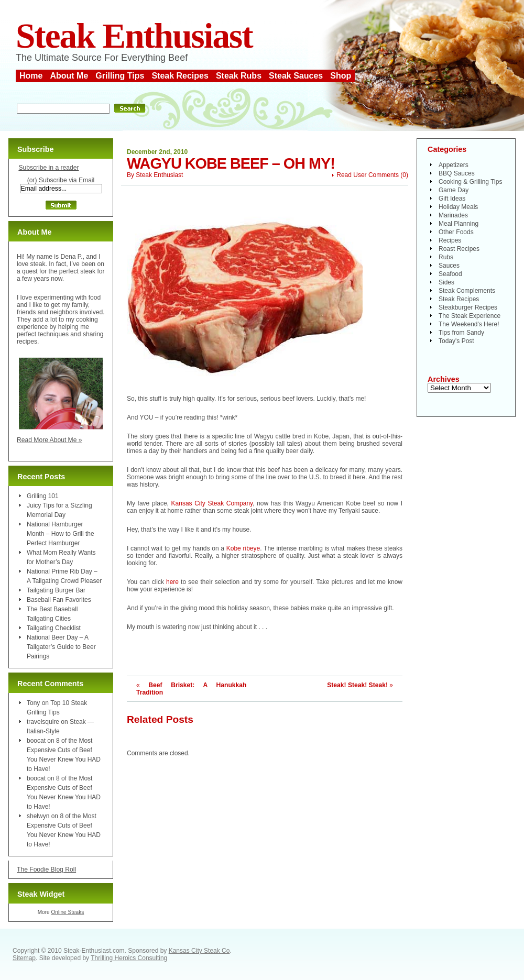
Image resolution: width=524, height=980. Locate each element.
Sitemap (24, 958)
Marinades (453, 215)
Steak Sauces (296, 76)
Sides (446, 282)
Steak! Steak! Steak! (357, 685)
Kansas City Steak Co (199, 951)
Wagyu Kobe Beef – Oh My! (231, 163)
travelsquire (43, 722)
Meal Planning (458, 224)
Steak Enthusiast (134, 36)
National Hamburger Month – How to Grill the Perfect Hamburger (61, 534)
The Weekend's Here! (469, 324)
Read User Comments (368, 175)
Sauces (449, 266)
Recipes (450, 240)
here (173, 582)
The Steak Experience (470, 316)
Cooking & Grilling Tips (470, 182)
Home (31, 76)
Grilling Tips (120, 76)
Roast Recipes (459, 249)
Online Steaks (67, 912)
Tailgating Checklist (54, 628)
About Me (69, 76)
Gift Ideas (452, 199)
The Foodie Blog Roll (46, 869)
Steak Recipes (180, 76)
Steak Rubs (239, 76)
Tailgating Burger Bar (56, 590)
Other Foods (456, 232)
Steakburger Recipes (468, 307)
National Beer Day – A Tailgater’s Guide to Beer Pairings (61, 647)
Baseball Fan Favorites (59, 600)
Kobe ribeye (243, 548)
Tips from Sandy (461, 333)
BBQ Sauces (457, 173)
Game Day (454, 190)
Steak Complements (467, 291)
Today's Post (456, 341)
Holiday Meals (458, 207)
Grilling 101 (43, 496)
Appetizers (454, 165)
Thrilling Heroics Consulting (129, 958)
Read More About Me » (50, 440)
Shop (341, 76)
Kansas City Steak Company (212, 503)
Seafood (450, 274)
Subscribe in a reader (48, 168)
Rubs (446, 257)
